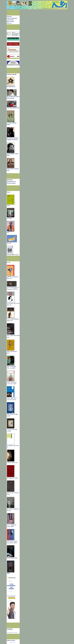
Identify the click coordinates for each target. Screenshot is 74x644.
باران (8, 232)
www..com (12, 642)
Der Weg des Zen (11, 87)
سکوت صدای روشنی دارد (12, 478)
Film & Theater (10, 21)
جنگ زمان (9, 243)
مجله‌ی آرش (10, 218)
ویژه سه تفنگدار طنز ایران (13, 254)
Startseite (9, 17)
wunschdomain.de (11, 596)
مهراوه (8, 205)
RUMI (8, 573)
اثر (7, 631)
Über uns (9, 23)
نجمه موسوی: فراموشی (12, 462)
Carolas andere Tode (12, 558)
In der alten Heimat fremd (13, 108)
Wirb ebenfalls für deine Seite (12, 633)
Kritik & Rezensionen (12, 18)
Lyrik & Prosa (10, 20)
